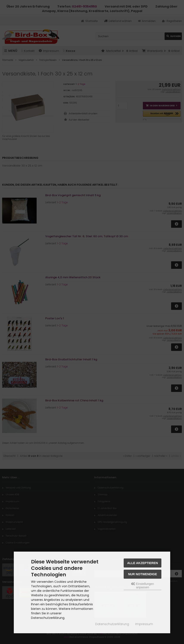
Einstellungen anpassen (143, 586)
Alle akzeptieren (143, 563)
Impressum (144, 624)
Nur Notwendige (142, 574)
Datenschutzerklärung (112, 624)
